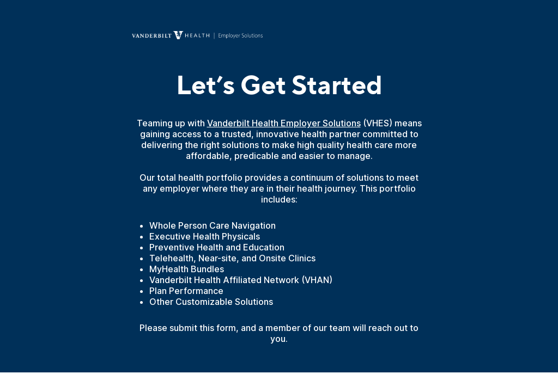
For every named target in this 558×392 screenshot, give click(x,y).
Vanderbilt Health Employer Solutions (284, 123)
